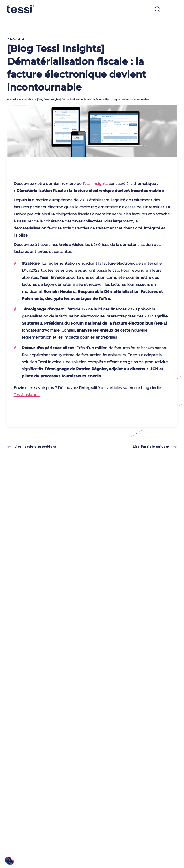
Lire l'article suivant (155, 447)
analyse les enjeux (95, 330)
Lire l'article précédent (32, 447)
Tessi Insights (95, 184)
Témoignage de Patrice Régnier (76, 369)
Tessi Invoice (52, 277)
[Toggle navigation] (172, 9)
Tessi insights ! (27, 395)
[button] (9, 861)
